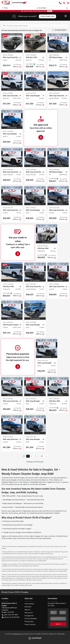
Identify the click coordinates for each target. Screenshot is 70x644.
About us (27, 610)
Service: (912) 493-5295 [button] (11, 617)
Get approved (29, 616)
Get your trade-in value (47, 16)
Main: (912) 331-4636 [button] (10, 615)
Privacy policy (29, 622)
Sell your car (29, 613)
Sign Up (58, 624)
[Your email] (58, 619)
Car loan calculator (31, 619)
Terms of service (30, 624)
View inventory (29, 604)
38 (42, 456)
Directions (28, 607)
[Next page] (46, 456)
